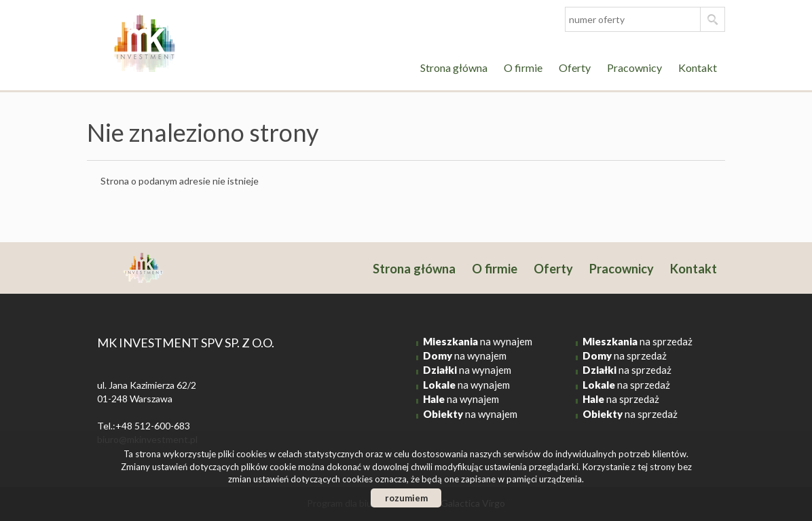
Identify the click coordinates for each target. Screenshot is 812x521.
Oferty (575, 67)
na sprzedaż (638, 341)
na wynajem (478, 341)
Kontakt (698, 67)
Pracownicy (634, 67)
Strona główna (454, 67)
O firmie (523, 67)
